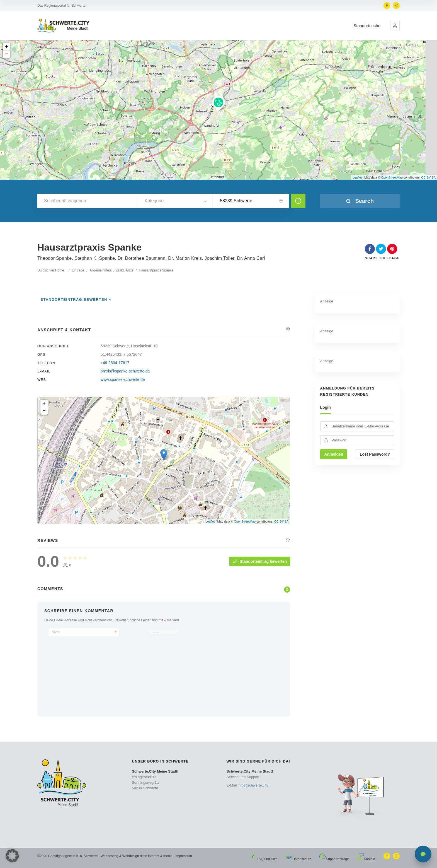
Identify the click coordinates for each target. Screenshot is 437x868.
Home (60, 270)
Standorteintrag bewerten (74, 300)
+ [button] (7, 47)
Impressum (184, 856)
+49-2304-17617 (115, 363)
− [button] (7, 54)
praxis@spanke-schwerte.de (125, 371)
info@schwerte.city (253, 785)
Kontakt (366, 859)
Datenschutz (298, 859)
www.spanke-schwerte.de (123, 379)
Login (326, 407)
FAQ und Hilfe (264, 859)
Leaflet (357, 177)
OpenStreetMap (392, 177)
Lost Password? (375, 454)
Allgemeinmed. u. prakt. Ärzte (111, 270)
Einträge (78, 270)
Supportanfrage (334, 859)
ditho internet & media (156, 856)
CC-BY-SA (428, 177)
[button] (395, 26)
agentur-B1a (73, 856)
